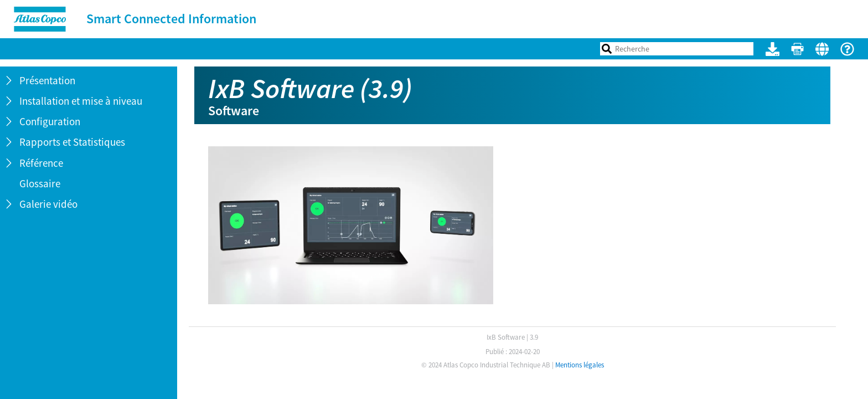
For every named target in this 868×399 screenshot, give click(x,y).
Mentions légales (580, 365)
